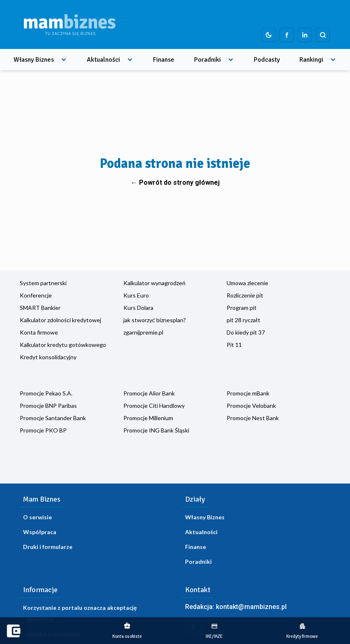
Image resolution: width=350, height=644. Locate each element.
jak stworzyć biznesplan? (155, 320)
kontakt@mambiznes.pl (251, 607)
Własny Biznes (34, 60)
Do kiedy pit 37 (246, 332)
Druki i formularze (48, 547)
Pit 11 (234, 345)
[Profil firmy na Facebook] (287, 35)
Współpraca (40, 532)
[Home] (70, 24)
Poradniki (207, 60)
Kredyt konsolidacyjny (48, 357)
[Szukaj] (323, 35)
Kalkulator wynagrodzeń (154, 283)
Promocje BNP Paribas (48, 406)
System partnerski (43, 283)
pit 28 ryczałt (243, 320)
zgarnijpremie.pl (143, 332)
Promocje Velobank (251, 406)
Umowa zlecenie (247, 283)
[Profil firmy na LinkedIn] (305, 35)
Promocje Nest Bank (253, 418)
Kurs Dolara (138, 308)
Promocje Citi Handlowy (154, 406)
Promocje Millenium (148, 418)
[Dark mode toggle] (269, 35)
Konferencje (36, 295)
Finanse (164, 60)
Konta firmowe (39, 332)
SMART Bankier (40, 308)
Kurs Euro (136, 295)
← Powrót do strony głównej (175, 183)
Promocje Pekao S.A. (46, 393)
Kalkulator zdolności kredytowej (60, 320)
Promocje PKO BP (43, 430)
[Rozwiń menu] (64, 60)
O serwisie (37, 517)
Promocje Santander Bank (53, 418)
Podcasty (267, 60)
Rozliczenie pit (245, 295)
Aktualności (103, 60)
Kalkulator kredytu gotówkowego (63, 345)
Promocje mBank (248, 393)
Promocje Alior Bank (149, 393)
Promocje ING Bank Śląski (156, 430)
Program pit (242, 308)
